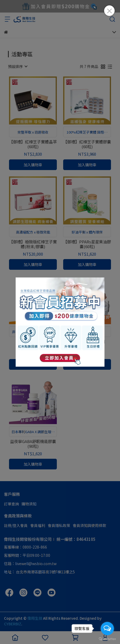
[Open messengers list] (107, 629)
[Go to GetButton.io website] (107, 639)
